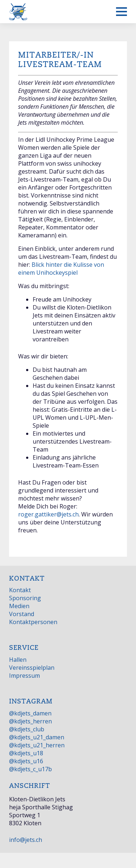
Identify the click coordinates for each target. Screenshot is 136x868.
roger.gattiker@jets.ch (48, 514)
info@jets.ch (26, 840)
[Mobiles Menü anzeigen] (121, 12)
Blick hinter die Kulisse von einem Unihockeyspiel (61, 269)
